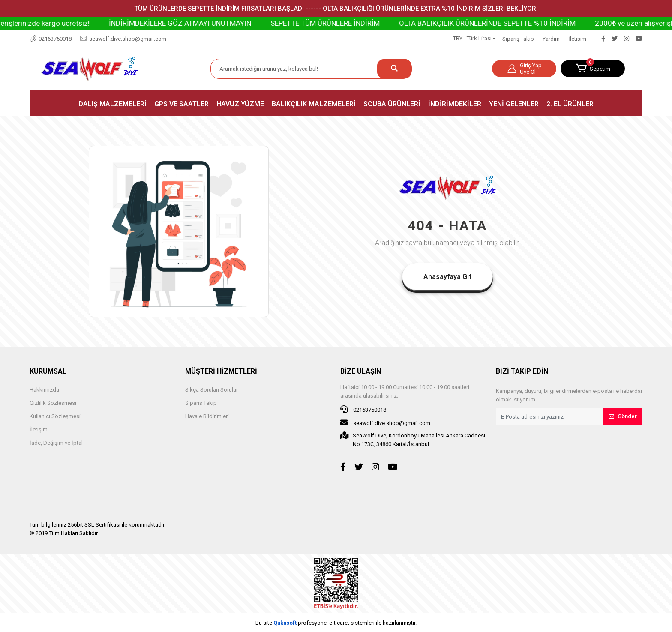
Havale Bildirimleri (207, 416)
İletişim (577, 39)
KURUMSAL (48, 371)
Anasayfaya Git (447, 277)
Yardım (551, 39)
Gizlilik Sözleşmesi (53, 403)
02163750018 (363, 409)
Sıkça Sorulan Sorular (211, 390)
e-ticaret (339, 623)
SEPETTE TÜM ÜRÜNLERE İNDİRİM (343, 23)
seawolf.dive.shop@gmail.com (385, 422)
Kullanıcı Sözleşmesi (55, 416)
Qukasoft (285, 623)
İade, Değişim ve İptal (56, 443)
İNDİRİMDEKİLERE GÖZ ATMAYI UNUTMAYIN (198, 23)
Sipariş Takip (518, 39)
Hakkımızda (44, 390)
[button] (593, 69)
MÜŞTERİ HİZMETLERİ (221, 371)
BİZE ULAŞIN (361, 371)
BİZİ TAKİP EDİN (522, 371)
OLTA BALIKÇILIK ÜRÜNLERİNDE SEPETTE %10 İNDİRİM (505, 23)
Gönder (623, 416)
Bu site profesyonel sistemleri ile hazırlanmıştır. (336, 623)
